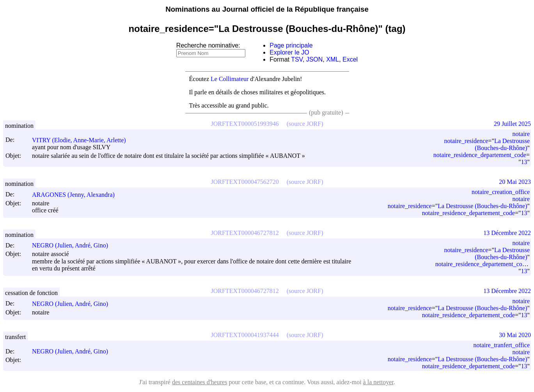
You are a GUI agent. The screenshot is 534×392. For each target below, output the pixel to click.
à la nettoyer (378, 382)
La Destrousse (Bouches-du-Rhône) (502, 144)
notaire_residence (466, 141)
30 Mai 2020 (515, 335)
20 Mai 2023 (515, 182)
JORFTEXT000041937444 (245, 335)
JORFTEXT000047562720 (245, 182)
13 (524, 162)
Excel (350, 59)
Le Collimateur (230, 79)
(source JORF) (305, 124)
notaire (521, 134)
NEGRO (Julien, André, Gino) (74, 245)
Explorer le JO (289, 52)
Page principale (291, 45)
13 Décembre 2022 (507, 233)
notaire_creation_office (501, 192)
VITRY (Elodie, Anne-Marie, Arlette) (82, 140)
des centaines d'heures (200, 382)
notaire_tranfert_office (501, 345)
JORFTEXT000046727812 (245, 233)
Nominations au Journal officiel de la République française (267, 9)
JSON (315, 59)
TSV (297, 59)
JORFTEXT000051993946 (245, 124)
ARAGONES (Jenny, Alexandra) (77, 195)
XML (333, 59)
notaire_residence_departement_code (480, 155)
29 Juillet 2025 (512, 124)
